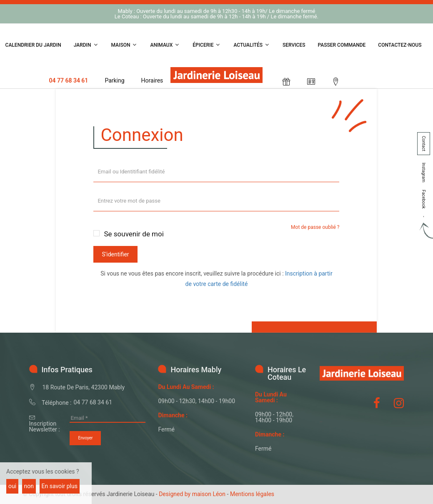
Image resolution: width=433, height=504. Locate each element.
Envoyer (85, 438)
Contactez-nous (400, 45)
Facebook (424, 199)
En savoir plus (60, 486)
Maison (125, 45)
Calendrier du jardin (33, 45)
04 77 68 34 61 (68, 80)
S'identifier (115, 254)
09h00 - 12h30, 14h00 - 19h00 (196, 401)
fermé (166, 429)
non (29, 486)
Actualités (252, 45)
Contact (424, 144)
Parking (114, 80)
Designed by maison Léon (192, 494)
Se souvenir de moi (134, 234)
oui (12, 486)
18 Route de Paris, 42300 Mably (84, 387)
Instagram (424, 172)
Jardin (86, 45)
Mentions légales (252, 494)
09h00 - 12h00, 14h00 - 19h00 (274, 417)
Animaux (165, 45)
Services (294, 45)
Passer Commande (342, 45)
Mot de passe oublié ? (315, 227)
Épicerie (207, 45)
